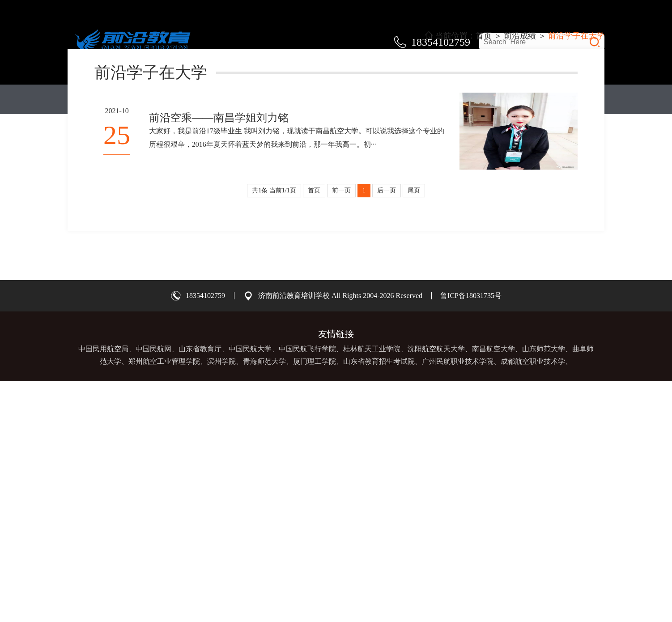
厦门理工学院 (315, 602)
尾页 (414, 431)
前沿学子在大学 (576, 277)
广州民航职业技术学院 (458, 602)
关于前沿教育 (259, 99)
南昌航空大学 (493, 590)
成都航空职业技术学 (533, 602)
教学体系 (183, 99)
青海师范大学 (264, 602)
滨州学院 (221, 602)
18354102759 (205, 536)
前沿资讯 (489, 99)
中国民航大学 (250, 590)
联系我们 (566, 99)
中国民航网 (153, 590)
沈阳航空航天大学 (436, 590)
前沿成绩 (413, 99)
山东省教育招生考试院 (379, 602)
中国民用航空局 (103, 590)
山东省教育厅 (200, 590)
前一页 (341, 431)
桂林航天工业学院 (372, 590)
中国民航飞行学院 (307, 590)
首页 (106, 99)
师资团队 (336, 99)
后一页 (387, 431)
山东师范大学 (544, 590)
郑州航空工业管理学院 (164, 602)
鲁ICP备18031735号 (471, 536)
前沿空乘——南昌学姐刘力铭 (219, 358)
